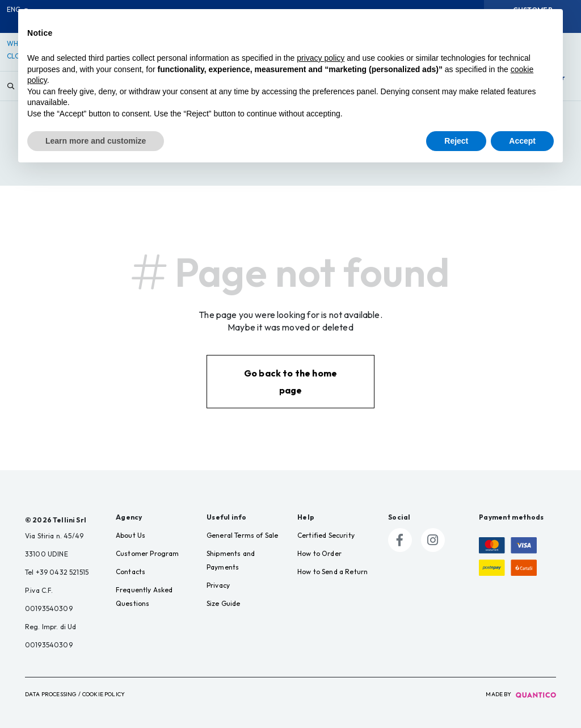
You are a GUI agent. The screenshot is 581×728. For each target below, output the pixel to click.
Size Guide (224, 603)
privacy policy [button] (321, 58)
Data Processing (50, 694)
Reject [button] (456, 141)
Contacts (130, 572)
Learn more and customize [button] (96, 141)
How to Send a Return (332, 572)
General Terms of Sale (242, 535)
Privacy (218, 585)
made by (521, 694)
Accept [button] (522, 141)
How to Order (319, 553)
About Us (130, 535)
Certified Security (326, 535)
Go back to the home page (290, 382)
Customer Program (148, 553)
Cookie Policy (104, 694)
